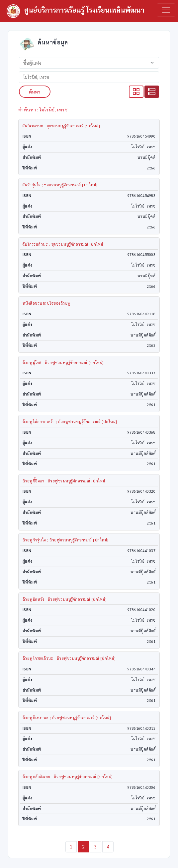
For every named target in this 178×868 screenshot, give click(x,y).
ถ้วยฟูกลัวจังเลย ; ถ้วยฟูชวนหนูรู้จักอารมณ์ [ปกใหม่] (68, 777)
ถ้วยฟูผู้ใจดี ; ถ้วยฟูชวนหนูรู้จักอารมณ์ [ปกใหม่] (63, 363)
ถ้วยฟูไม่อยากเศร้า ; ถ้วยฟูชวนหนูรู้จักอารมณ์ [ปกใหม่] (70, 422)
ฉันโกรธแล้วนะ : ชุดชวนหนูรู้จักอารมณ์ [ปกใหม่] (64, 244)
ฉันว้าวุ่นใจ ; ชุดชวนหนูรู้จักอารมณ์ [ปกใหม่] (60, 185)
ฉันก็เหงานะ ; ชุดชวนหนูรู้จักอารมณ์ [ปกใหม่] (61, 126)
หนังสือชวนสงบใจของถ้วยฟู (47, 303)
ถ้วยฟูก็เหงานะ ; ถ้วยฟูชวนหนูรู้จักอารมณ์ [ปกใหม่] (67, 718)
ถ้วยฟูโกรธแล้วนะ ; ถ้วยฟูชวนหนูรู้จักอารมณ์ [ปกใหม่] (69, 658)
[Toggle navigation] (166, 10)
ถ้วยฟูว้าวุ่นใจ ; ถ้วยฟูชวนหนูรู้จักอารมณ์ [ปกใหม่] (66, 540)
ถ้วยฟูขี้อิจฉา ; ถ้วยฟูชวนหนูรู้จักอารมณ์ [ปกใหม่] (65, 481)
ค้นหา (35, 92)
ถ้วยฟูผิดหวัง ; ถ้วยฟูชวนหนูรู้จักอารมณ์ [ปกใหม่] (65, 599)
